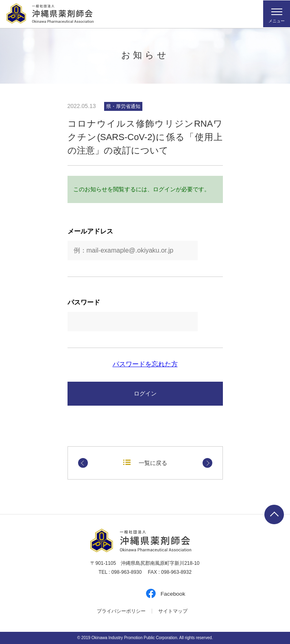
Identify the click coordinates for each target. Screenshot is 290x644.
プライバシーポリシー (121, 611)
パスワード (84, 303)
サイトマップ (173, 611)
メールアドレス (90, 231)
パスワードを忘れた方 (145, 364)
